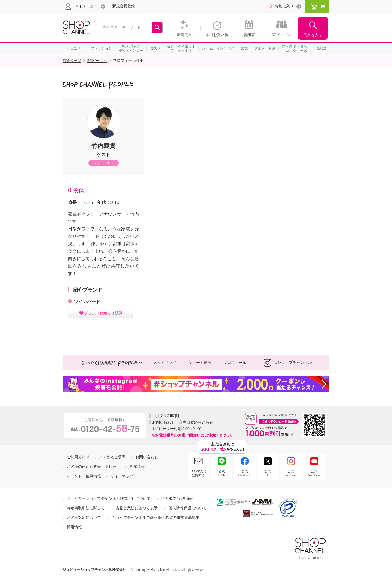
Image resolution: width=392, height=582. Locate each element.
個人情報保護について (188, 508)
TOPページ (72, 61)
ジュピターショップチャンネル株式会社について (109, 499)
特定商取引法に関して (86, 508)
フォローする (103, 163)
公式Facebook (245, 473)
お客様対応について (84, 518)
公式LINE (221, 473)
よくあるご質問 (112, 457)
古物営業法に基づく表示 (137, 508)
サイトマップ (122, 476)
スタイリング (165, 363)
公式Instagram (291, 473)
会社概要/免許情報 (177, 499)
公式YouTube (314, 473)
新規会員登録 (124, 6)
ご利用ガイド (78, 457)
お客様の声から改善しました (91, 467)
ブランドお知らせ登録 (103, 313)
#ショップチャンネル (288, 363)
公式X (268, 473)
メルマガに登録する (198, 473)
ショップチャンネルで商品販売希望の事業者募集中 (156, 518)
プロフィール (235, 363)
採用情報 (74, 527)
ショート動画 (200, 363)
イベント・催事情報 (84, 476)
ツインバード (87, 301)
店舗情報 (137, 467)
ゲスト (103, 154)
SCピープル (97, 61)
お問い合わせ (147, 457)
